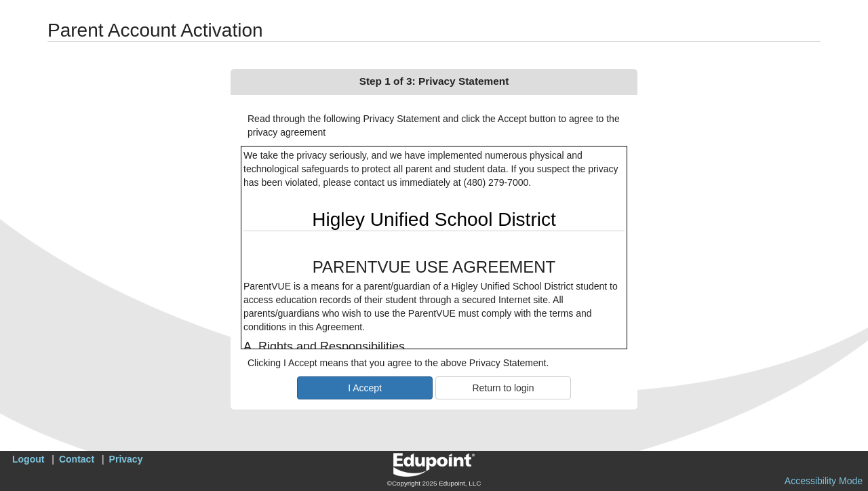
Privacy (126, 459)
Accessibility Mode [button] (824, 481)
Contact (77, 459)
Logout (28, 459)
